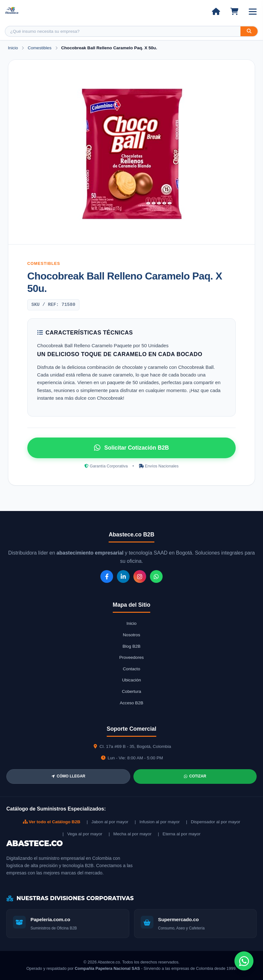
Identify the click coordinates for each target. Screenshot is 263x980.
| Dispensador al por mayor (213, 822)
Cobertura (131, 691)
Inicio (13, 48)
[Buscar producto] (123, 31)
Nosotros (131, 635)
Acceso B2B (131, 703)
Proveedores (131, 657)
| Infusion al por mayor (157, 822)
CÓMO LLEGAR (68, 776)
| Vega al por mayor (82, 834)
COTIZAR (195, 776)
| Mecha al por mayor (130, 834)
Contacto (131, 669)
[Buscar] (249, 31)
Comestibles (40, 48)
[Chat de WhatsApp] (244, 961)
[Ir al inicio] (216, 11)
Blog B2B (132, 646)
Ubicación (131, 680)
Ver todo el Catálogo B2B (52, 822)
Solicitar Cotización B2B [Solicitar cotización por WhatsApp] (131, 448)
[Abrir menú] (253, 12)
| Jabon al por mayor (108, 822)
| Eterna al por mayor (179, 834)
